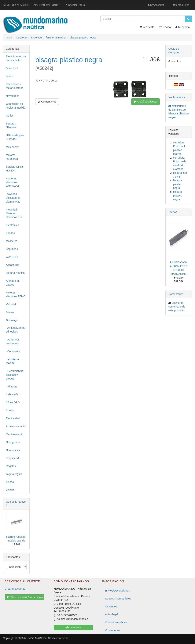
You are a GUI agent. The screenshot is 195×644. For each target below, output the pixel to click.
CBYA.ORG (13, 402)
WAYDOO (12, 257)
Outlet (9, 116)
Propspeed (12, 458)
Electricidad (13, 418)
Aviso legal (111, 614)
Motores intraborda (12, 157)
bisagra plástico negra (178, 184)
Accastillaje (13, 265)
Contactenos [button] (73, 628)
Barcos (10, 312)
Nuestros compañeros (118, 599)
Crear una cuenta (15, 589)
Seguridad (12, 249)
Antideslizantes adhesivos (15, 330)
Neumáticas (13, 450)
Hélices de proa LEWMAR (15, 137)
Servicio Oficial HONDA (15, 169)
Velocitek (11, 304)
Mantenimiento (15, 434)
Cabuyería (12, 394)
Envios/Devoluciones (117, 591)
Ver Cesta (147, 27)
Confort (10, 410)
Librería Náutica (15, 273)
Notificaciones (177, 97)
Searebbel (12, 68)
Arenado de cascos (13, 283)
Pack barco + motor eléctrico (15, 86)
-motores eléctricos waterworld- (13, 182)
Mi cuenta (183, 27)
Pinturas (11, 387)
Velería (10, 490)
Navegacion (13, 442)
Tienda (10, 482)
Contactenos (113, 630)
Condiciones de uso (117, 622)
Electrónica (12, 225)
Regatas (11, 466)
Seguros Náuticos (11, 125)
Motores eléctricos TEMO (16, 294)
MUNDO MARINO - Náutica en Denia (31, 5)
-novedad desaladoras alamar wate (13, 198)
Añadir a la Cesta (145, 102)
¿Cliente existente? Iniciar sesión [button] (25, 597)
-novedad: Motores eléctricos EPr (14, 213)
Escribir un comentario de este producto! (177, 307)
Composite (13, 351)
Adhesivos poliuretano (13, 341)
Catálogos (111, 606)
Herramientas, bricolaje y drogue (15, 375)
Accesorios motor (16, 426)
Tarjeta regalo (14, 474)
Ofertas (173, 212)
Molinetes (12, 241)
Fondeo (10, 233)
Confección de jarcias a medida (16, 106)
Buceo (10, 76)
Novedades (13, 96)
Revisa (165, 27)
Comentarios (47, 102)
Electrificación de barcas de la (16, 58)
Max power (12, 147)
